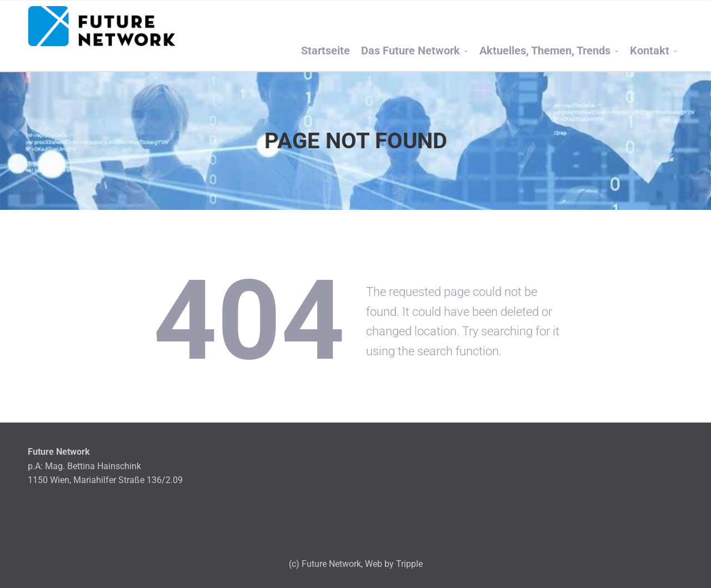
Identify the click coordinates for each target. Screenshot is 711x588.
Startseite (326, 51)
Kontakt (650, 51)
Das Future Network (410, 51)
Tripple (409, 564)
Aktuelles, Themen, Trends (545, 51)
